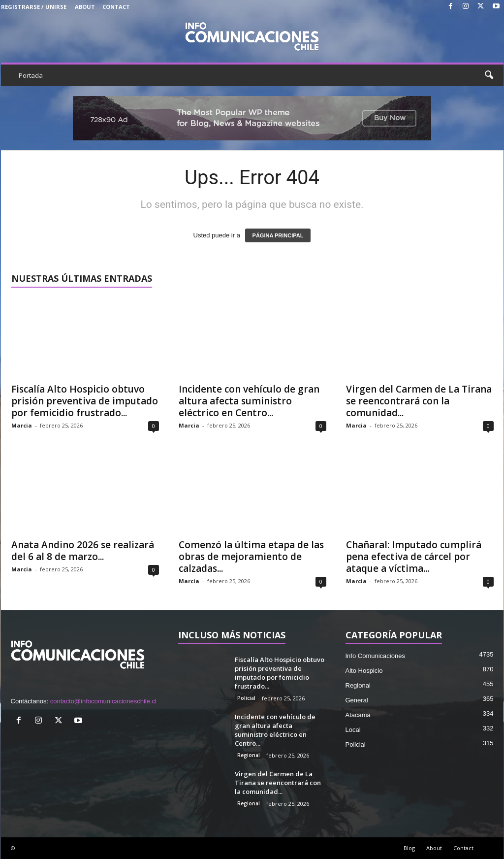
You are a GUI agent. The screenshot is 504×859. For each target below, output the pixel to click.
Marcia (22, 425)
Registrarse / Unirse (34, 7)
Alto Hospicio (364, 671)
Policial (246, 698)
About (85, 7)
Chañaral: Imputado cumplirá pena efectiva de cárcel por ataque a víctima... (414, 557)
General (357, 700)
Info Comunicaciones (375, 656)
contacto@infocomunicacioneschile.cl (103, 701)
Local (353, 730)
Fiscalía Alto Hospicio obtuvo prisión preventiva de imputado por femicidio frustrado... (85, 401)
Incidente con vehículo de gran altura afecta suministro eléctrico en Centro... (249, 401)
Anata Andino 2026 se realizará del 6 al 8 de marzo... (83, 551)
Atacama (358, 715)
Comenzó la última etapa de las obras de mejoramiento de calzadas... (251, 557)
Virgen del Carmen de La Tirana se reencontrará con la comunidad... (419, 401)
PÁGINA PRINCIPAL (278, 235)
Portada (31, 75)
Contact (116, 7)
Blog (409, 848)
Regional (249, 755)
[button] (489, 75)
